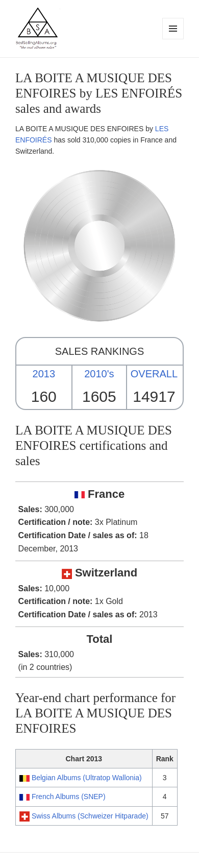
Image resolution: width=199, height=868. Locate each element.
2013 (44, 374)
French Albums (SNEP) (69, 797)
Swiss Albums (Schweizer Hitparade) (90, 816)
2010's (99, 374)
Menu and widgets (173, 39)
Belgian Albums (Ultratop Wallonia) (87, 778)
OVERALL (154, 374)
